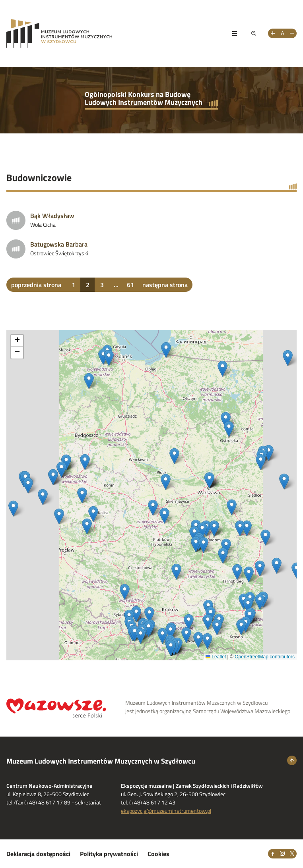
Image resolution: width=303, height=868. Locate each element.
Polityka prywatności (109, 854)
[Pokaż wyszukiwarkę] (254, 33)
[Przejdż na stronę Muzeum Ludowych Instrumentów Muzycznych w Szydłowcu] (113, 33)
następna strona (165, 285)
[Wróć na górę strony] (292, 760)
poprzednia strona (36, 285)
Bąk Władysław (52, 216)
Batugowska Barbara (59, 244)
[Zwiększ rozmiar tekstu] (273, 33)
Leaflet (216, 657)
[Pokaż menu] (235, 33)
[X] (292, 854)
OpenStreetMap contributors (265, 657)
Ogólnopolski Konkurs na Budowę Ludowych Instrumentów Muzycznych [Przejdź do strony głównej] (144, 98)
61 (130, 285)
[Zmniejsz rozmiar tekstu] (292, 33)
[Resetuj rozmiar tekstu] (282, 33)
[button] (265, 537)
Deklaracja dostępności (38, 854)
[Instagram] (282, 854)
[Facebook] (273, 854)
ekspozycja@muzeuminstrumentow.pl (166, 811)
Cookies (158, 854)
